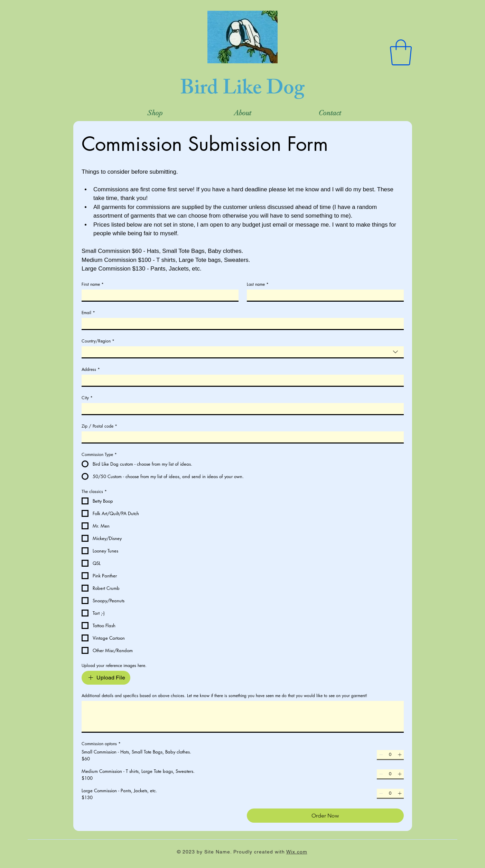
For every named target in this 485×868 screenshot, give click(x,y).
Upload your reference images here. (114, 665)
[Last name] (323, 295)
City (87, 398)
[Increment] (400, 755)
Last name (258, 284)
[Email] (241, 323)
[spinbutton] (390, 755)
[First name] (158, 295)
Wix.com (297, 852)
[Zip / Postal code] (241, 437)
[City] (241, 409)
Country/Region (98, 341)
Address (91, 369)
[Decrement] (381, 755)
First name (93, 284)
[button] (401, 52)
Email (88, 313)
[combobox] (243, 352)
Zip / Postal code (99, 426)
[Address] (241, 380)
